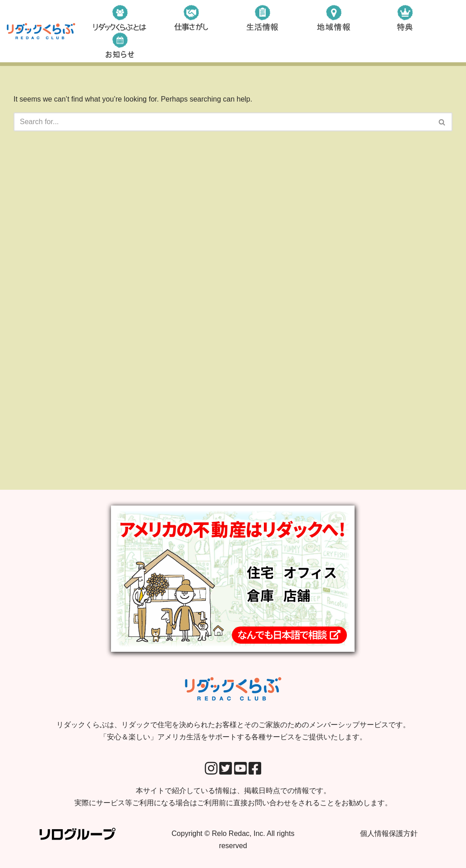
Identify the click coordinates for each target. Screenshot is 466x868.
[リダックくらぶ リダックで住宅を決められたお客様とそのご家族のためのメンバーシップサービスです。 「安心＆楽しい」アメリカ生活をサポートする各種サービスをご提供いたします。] (41, 31)
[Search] (223, 122)
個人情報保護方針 (389, 833)
